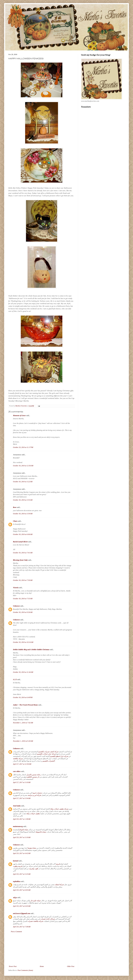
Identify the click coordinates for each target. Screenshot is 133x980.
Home (42, 966)
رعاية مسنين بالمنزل (34, 775)
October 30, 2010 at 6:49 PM (23, 697)
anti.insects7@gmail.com (22, 913)
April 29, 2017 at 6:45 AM (22, 906)
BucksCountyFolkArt (20, 542)
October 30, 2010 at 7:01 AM (23, 553)
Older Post (71, 966)
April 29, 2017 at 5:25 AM (22, 874)
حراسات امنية (37, 793)
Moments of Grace (19, 416)
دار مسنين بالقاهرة (33, 777)
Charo (15, 521)
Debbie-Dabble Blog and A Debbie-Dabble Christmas (31, 650)
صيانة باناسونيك (41, 832)
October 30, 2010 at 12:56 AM (23, 466)
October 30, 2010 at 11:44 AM (23, 672)
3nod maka (17, 806)
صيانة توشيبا (32, 848)
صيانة (15, 897)
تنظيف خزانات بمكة (33, 814)
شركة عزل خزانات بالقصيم (46, 754)
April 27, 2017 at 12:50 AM (22, 764)
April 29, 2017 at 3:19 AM (22, 837)
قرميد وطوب (18, 866)
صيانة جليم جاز (35, 901)
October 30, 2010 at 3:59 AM (23, 514)
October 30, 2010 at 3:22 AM (23, 482)
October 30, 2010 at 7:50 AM (23, 580)
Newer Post (13, 966)
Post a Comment (16, 932)
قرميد (58, 864)
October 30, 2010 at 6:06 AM (23, 534)
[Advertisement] (42, 949)
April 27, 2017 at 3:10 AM (22, 782)
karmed (16, 861)
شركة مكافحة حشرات (35, 921)
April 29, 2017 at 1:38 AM (22, 819)
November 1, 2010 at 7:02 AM (23, 723)
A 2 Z (15, 679)
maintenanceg (18, 826)
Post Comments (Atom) (25, 970)
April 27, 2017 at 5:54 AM (22, 798)
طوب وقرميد (33, 869)
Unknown (16, 606)
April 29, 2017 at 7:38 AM (22, 927)
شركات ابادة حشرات (48, 919)
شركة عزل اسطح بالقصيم (59, 756)
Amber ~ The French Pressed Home (25, 705)
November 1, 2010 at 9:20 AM (23, 741)
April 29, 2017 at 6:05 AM (22, 890)
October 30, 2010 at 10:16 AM (23, 642)
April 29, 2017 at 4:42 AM (22, 853)
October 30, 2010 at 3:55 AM (23, 500)
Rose (15, 507)
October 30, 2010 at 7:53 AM (23, 599)
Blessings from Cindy (20, 560)
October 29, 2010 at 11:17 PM (23, 447)
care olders (17, 771)
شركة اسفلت (59, 885)
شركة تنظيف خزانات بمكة (59, 809)
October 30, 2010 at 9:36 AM (23, 612)
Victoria (16, 588)
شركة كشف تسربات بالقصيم (48, 752)
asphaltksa (17, 881)
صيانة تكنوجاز (23, 830)
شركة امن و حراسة (34, 795)
